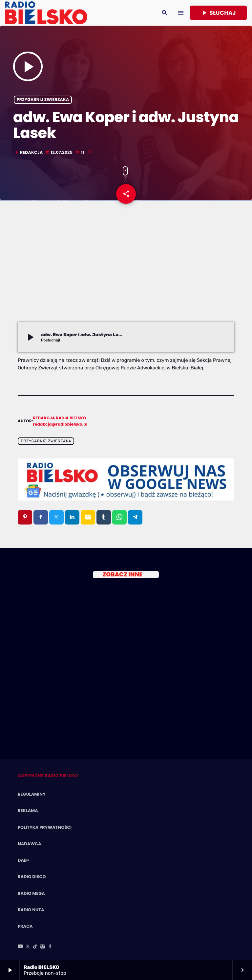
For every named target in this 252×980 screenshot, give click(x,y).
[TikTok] (35, 947)
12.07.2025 (60, 153)
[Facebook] (50, 947)
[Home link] (46, 13)
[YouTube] (20, 947)
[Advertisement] (126, 273)
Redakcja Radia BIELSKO (60, 418)
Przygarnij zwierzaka (43, 100)
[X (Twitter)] (28, 947)
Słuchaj (218, 13)
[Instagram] (43, 947)
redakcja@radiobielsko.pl (60, 424)
